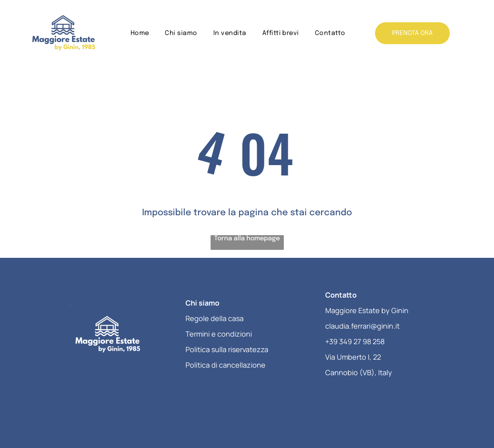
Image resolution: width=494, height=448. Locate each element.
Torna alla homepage (247, 239)
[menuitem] (140, 33)
